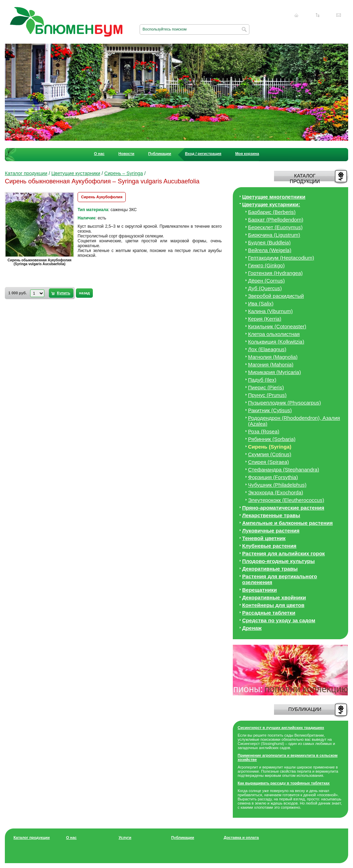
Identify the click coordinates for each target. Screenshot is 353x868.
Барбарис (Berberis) (272, 212)
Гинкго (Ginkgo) (266, 265)
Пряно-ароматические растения (283, 508)
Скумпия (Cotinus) (270, 454)
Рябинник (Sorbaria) (272, 439)
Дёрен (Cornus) (266, 281)
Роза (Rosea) (264, 431)
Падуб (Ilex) (262, 380)
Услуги (125, 837)
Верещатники (259, 590)
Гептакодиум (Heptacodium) (281, 258)
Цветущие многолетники (274, 197)
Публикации (160, 154)
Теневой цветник (264, 538)
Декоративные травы (270, 569)
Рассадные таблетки (269, 613)
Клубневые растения (269, 546)
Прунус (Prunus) (267, 395)
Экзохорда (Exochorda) (276, 492)
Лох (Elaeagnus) (267, 349)
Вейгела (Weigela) (270, 250)
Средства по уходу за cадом (279, 620)
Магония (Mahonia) (271, 364)
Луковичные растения (271, 531)
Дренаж (252, 628)
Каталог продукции (26, 173)
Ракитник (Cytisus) (270, 410)
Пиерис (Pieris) (266, 387)
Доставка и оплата (241, 837)
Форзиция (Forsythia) (273, 477)
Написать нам (339, 15)
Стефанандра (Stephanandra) (284, 470)
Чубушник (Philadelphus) (277, 485)
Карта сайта (318, 15)
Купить (63, 293)
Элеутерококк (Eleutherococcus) (286, 500)
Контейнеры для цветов (273, 605)
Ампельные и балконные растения (287, 523)
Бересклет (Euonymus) (275, 227)
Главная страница (297, 15)
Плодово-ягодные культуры (279, 561)
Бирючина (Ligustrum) (274, 235)
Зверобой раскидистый (276, 296)
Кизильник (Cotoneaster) (277, 326)
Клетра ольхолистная (274, 334)
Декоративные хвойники (274, 597)
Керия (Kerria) (265, 319)
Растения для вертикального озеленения (280, 579)
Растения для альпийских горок (284, 553)
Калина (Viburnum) (270, 311)
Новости (126, 154)
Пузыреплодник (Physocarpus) (285, 403)
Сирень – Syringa (124, 173)
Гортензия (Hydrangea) (275, 273)
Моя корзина (247, 154)
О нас (99, 154)
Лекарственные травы (271, 515)
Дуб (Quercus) (265, 288)
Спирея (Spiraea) (268, 462)
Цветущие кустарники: (271, 204)
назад (84, 293)
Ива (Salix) (261, 303)
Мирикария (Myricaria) (275, 372)
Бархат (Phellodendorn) (276, 220)
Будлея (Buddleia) (269, 242)
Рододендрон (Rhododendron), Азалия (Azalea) (294, 421)
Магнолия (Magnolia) (273, 357)
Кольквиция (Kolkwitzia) (276, 342)
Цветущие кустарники (76, 173)
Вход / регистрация (203, 154)
